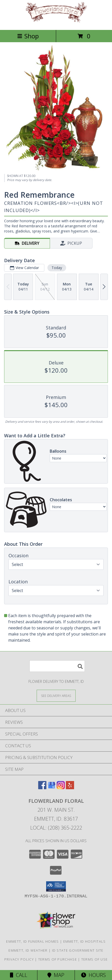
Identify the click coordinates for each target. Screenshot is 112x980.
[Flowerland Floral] (56, 22)
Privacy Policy (19, 959)
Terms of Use (95, 959)
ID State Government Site (78, 950)
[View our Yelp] (70, 788)
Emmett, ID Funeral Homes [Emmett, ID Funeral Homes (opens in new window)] (32, 941)
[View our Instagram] (61, 788)
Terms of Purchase (58, 959)
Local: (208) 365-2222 (56, 828)
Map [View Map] (56, 975)
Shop (28, 36)
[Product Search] (57, 666)
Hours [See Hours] (93, 975)
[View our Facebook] (42, 788)
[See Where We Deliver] (56, 695)
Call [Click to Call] (19, 975)
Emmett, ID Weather (28, 950)
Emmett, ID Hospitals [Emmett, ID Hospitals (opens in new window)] (85, 941)
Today (57, 268)
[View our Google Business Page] (52, 788)
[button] (56, 886)
